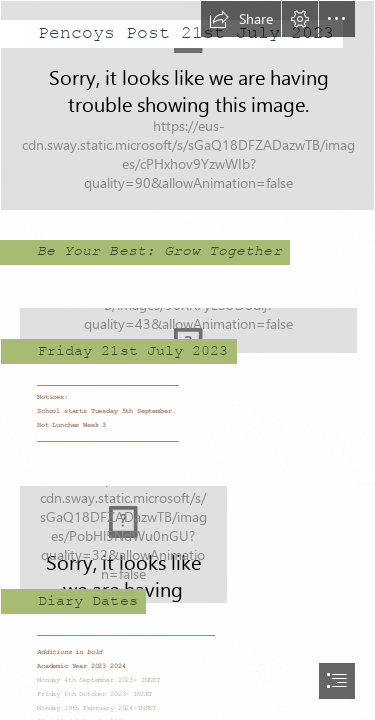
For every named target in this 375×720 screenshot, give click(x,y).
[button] (241, 19)
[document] (187, 360)
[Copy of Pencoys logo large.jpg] (187, 324)
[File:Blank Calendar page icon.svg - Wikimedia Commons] (187, 538)
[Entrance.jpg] (187, 105)
